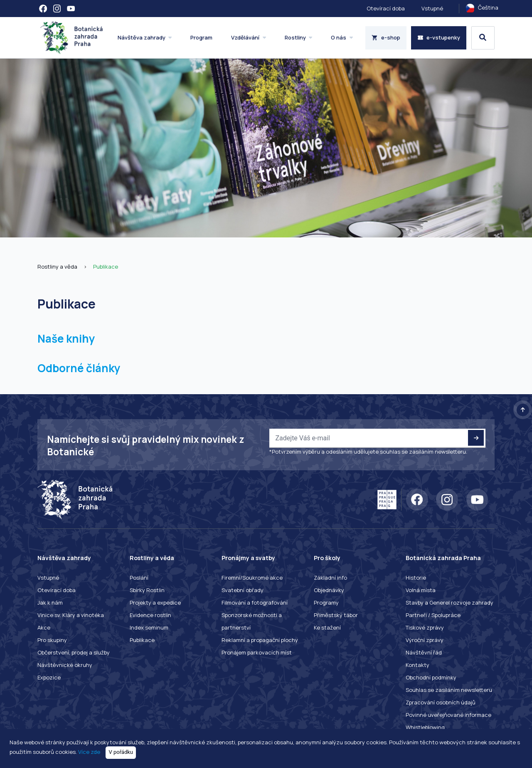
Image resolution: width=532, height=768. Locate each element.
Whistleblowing (425, 727)
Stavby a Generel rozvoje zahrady (449, 603)
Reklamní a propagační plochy (260, 640)
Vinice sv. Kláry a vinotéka (71, 615)
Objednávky (329, 590)
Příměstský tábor (336, 615)
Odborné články (79, 368)
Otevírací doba (386, 8)
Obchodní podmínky (431, 677)
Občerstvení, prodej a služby (74, 652)
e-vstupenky (439, 37)
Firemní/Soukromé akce (252, 578)
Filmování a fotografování (255, 603)
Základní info (330, 578)
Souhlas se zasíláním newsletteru (449, 690)
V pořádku (121, 752)
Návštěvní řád (424, 652)
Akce (44, 627)
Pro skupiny (52, 640)
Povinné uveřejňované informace (448, 715)
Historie (416, 578)
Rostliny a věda (57, 267)
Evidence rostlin (150, 615)
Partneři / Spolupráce (433, 615)
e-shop (386, 37)
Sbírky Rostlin (147, 590)
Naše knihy (66, 338)
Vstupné (432, 8)
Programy (326, 603)
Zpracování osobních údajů (441, 702)
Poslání (139, 578)
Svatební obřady (243, 590)
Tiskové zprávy (425, 627)
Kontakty (417, 665)
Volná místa (421, 590)
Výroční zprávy (425, 640)
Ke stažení (327, 627)
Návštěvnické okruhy (65, 665)
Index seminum (149, 627)
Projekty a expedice (155, 603)
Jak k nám (50, 603)
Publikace (106, 267)
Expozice (49, 677)
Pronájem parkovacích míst (257, 652)
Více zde (89, 752)
